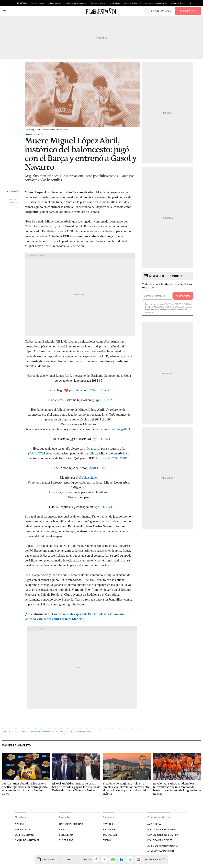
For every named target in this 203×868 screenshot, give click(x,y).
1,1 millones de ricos (98, 3)
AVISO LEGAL (155, 824)
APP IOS (19, 824)
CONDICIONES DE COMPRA (163, 835)
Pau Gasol (14, 732)
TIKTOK (107, 840)
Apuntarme (183, 296)
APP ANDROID (23, 829)
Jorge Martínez (13, 191)
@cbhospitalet (88, 478)
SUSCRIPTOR (66, 840)
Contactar (65, 817)
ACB (24, 732)
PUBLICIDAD (66, 835)
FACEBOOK (109, 829)
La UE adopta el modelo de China (123, 3)
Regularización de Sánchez (75, 3)
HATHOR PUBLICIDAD (71, 824)
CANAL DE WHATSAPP (27, 840)
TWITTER (108, 824)
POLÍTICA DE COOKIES (160, 840)
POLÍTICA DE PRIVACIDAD (162, 829)
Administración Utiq (161, 851)
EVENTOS (64, 829)
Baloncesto (31, 134)
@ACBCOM (37, 453)
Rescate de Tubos (178, 3)
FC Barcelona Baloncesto (41, 732)
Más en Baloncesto (16, 746)
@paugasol (93, 448)
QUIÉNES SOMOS (25, 835)
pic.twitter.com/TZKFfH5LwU (89, 390)
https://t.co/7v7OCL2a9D (111, 458)
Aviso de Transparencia (163, 846)
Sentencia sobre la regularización (154, 3)
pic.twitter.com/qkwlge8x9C (113, 429)
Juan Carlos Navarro (81, 732)
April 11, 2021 (104, 400)
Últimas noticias (54, 3)
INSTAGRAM (110, 835)
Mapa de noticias (37, 3)
